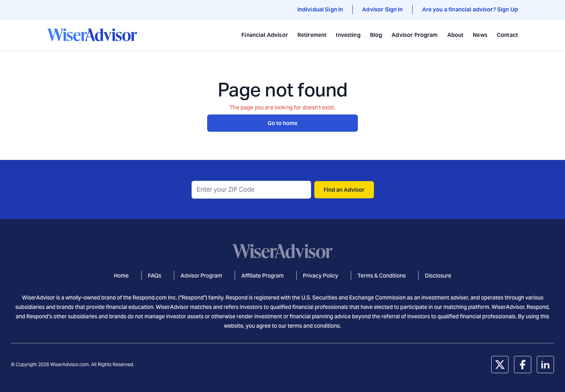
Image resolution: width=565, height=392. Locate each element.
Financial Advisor (265, 35)
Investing (348, 35)
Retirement (312, 35)
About (456, 35)
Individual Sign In (320, 9)
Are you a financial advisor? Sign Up (470, 9)
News (480, 35)
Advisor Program (415, 35)
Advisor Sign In (382, 9)
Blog (376, 35)
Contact (507, 35)
